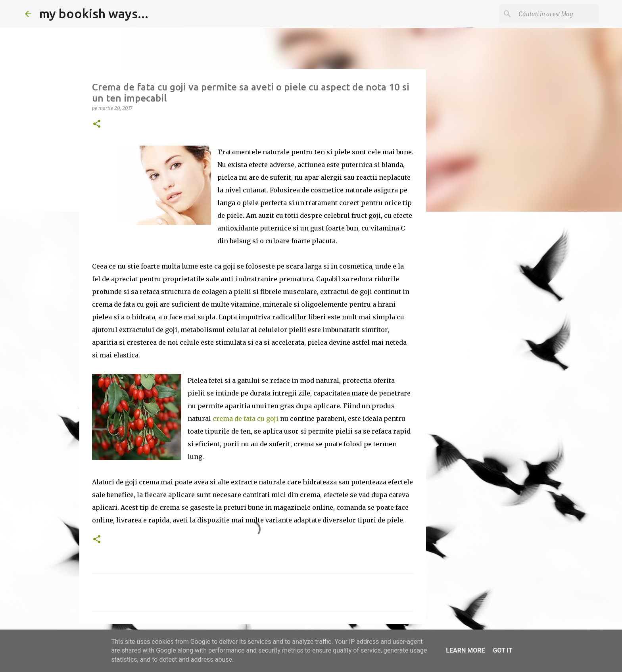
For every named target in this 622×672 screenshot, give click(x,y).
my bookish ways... (94, 13)
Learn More (465, 650)
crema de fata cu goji (246, 419)
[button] (97, 124)
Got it (502, 650)
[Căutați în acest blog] (557, 14)
